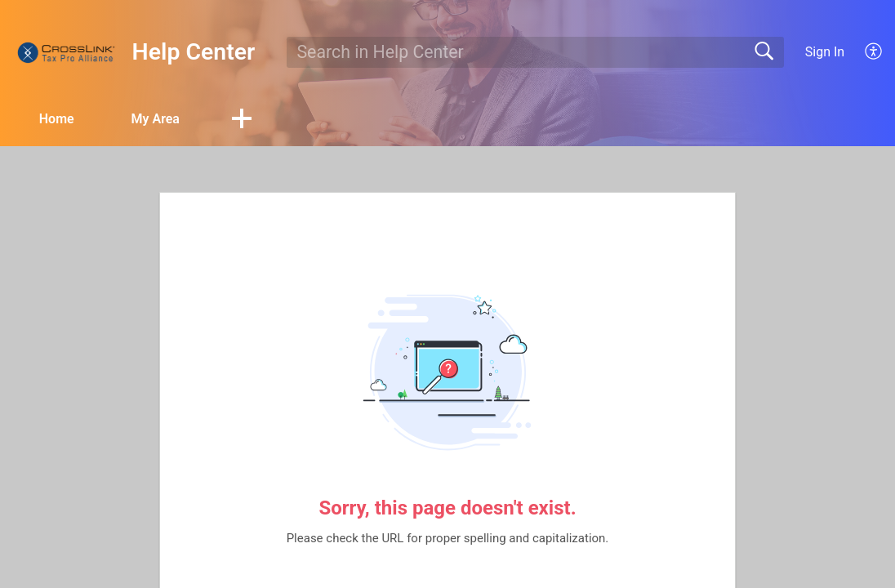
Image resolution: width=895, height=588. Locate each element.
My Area (156, 119)
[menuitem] (864, 52)
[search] (536, 52)
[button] (242, 120)
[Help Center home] (66, 52)
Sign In (825, 52)
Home (57, 119)
